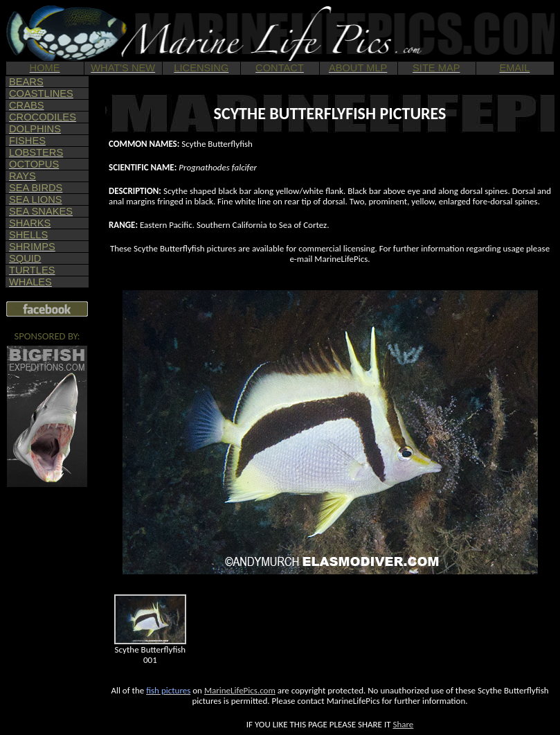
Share (403, 724)
